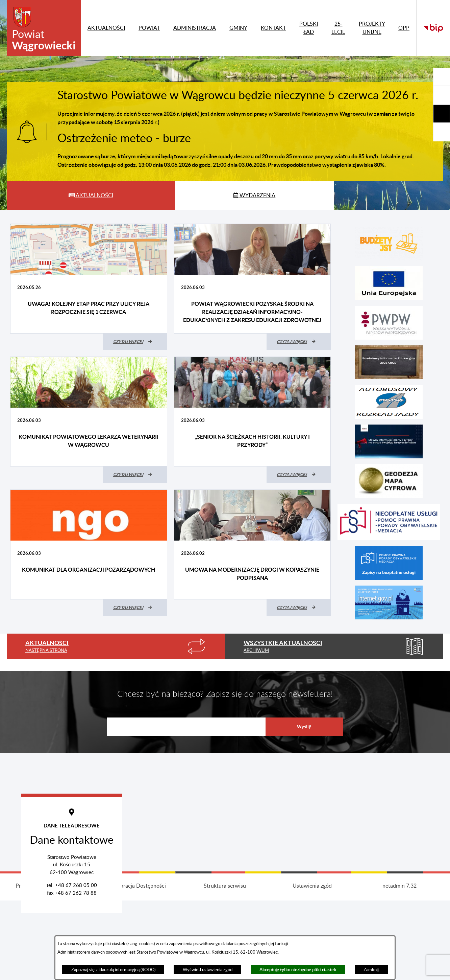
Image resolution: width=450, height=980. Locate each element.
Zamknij (371, 970)
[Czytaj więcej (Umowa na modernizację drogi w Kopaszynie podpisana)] (299, 608)
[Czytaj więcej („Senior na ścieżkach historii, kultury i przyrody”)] (299, 475)
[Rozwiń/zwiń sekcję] (442, 77)
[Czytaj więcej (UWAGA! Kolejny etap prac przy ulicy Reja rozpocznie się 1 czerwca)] (135, 342)
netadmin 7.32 (399, 937)
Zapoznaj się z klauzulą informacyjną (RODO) (113, 970)
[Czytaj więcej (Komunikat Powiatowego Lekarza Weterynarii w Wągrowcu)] (135, 475)
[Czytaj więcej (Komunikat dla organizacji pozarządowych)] (135, 608)
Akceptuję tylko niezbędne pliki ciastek (298, 970)
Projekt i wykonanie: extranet (50, 937)
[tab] (91, 196)
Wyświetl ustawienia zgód (208, 970)
